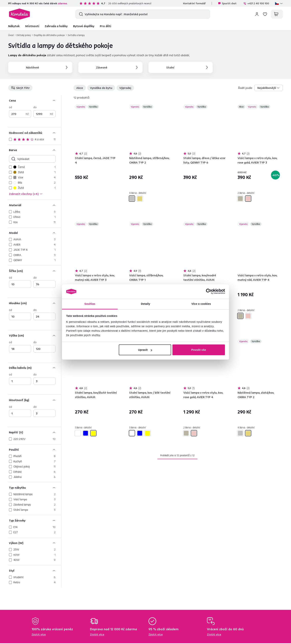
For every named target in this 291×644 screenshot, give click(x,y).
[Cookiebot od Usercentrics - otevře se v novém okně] (209, 292)
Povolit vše (199, 350)
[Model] (35, 233)
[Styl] (35, 570)
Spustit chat (227, 3)
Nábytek (14, 26)
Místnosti (32, 26)
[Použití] (35, 449)
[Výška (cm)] (35, 335)
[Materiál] (35, 205)
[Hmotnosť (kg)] (35, 400)
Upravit (145, 350)
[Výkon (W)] (35, 543)
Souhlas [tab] (90, 304)
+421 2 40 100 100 (256, 3)
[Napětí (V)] (35, 432)
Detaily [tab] (145, 304)
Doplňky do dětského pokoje (49, 35)
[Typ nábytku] (35, 487)
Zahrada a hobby (56, 26)
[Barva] (35, 150)
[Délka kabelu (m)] (35, 368)
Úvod (11, 35)
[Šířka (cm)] (35, 271)
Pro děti (106, 26)
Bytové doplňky (84, 26)
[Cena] (35, 100)
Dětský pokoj (24, 35)
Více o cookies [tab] (201, 304)
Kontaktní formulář (194, 3)
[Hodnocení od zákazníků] (35, 133)
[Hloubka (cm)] (35, 303)
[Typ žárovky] (35, 520)
